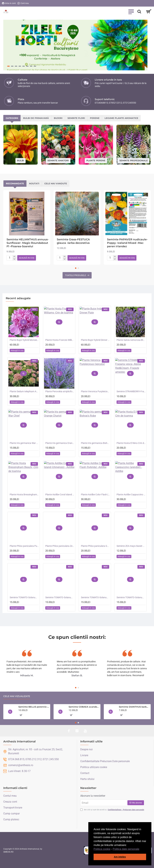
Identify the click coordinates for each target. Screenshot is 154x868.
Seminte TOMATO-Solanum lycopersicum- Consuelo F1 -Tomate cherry (131, 597)
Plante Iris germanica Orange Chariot (60, 443)
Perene (95, 118)
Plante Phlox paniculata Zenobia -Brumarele (60, 546)
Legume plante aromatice (121, 118)
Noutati (34, 183)
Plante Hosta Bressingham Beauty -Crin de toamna (24, 494)
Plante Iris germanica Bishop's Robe (95, 443)
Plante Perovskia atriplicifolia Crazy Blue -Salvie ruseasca (60, 391)
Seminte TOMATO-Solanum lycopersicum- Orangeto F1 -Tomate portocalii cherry (60, 597)
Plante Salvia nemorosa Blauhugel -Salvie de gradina (131, 340)
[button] (141, 849)
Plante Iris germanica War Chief (24, 443)
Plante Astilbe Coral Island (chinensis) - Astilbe (60, 494)
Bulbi (21, 160)
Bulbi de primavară (36, 118)
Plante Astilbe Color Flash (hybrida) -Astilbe (95, 494)
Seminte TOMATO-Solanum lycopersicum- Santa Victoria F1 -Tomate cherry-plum (24, 597)
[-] (14, 259)
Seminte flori (76, 118)
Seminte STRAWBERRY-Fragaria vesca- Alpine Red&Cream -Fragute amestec (131, 391)
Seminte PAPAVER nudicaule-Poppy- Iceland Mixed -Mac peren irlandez (127, 243)
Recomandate (15, 183)
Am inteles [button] (120, 857)
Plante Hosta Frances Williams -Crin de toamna (60, 340)
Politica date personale (126, 849)
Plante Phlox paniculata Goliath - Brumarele (95, 546)
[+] (14, 257)
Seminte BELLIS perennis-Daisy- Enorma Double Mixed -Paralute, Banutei (34, 707)
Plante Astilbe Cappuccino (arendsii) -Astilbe (131, 494)
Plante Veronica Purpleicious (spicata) (95, 391)
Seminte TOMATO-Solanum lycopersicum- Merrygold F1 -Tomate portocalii (95, 597)
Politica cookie (102, 849)
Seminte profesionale (134, 160)
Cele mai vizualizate (17, 696)
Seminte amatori (58, 160)
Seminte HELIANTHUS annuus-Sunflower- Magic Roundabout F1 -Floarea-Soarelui (28, 243)
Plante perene (96, 160)
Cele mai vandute (56, 183)
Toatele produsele (75, 275)
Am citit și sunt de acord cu (113, 810)
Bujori (58, 118)
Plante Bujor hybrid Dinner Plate (95, 340)
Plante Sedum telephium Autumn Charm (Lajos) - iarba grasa (24, 391)
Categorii (12, 118)
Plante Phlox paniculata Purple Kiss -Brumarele (24, 546)
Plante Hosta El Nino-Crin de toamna (131, 443)
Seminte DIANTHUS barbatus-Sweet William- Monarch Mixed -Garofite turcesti (134, 707)
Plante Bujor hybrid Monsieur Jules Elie (24, 340)
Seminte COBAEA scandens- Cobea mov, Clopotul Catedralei (84, 707)
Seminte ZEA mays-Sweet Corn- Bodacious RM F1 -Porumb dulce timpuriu (131, 546)
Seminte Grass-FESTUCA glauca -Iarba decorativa (73, 241)
